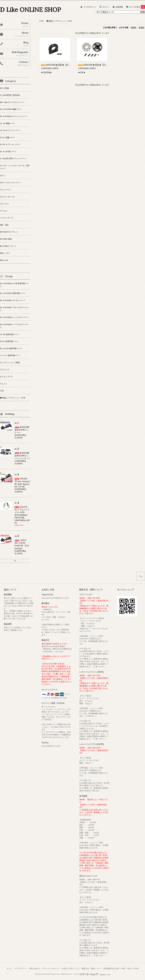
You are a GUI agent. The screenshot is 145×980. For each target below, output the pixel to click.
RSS (129, 968)
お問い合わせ (34, 968)
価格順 (134, 27)
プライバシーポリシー (51, 968)
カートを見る (137, 7)
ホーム (9, 968)
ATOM (136, 968)
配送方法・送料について (92, 968)
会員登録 (119, 7)
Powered (92, 974)
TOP (41, 21)
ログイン (106, 7)
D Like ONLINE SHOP (30, 10)
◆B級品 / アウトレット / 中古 (59, 21)
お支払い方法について (71, 968)
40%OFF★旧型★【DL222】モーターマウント (67, 65)
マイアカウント (90, 7)
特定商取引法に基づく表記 (114, 968)
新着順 (142, 27)
